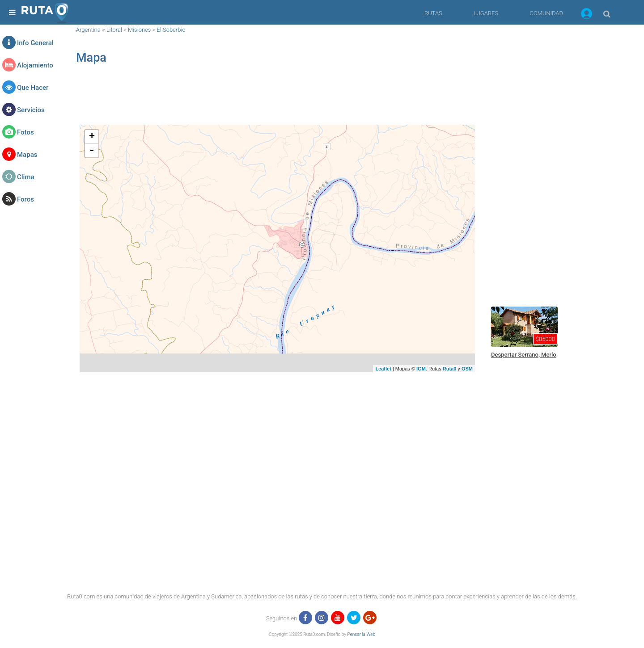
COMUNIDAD (546, 13)
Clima (26, 177)
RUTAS (433, 13)
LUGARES (486, 13)
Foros (25, 199)
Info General (35, 43)
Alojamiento (35, 65)
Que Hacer (33, 88)
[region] (277, 101)
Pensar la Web (361, 634)
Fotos (25, 132)
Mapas (27, 155)
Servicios (31, 110)
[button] (587, 15)
